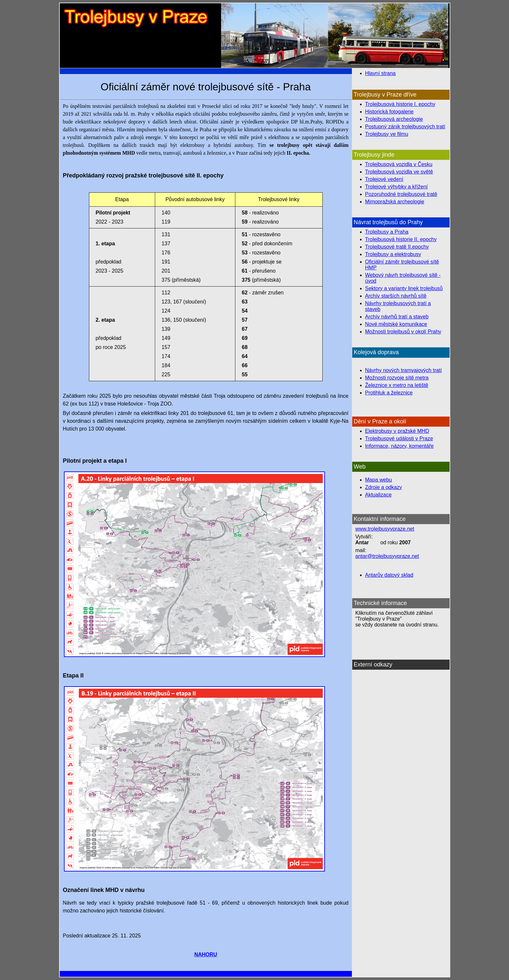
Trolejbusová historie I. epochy (400, 104)
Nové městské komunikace (396, 324)
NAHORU (205, 954)
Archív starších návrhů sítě (396, 296)
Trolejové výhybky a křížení (397, 187)
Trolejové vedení (384, 179)
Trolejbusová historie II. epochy (401, 239)
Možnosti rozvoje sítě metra (397, 378)
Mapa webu (379, 480)
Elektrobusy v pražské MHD (397, 431)
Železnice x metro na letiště (397, 385)
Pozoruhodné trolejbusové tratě (401, 194)
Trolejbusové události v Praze (399, 438)
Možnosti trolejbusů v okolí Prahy (403, 332)
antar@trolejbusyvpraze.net (387, 556)
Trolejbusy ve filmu (387, 134)
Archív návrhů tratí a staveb (397, 317)
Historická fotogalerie (389, 112)
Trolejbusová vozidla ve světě (399, 172)
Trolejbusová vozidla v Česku (399, 164)
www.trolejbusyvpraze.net (385, 529)
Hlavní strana (380, 73)
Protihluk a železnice (389, 393)
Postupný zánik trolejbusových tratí (405, 127)
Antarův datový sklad (389, 575)
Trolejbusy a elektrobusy (393, 254)
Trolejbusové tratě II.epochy (397, 247)
